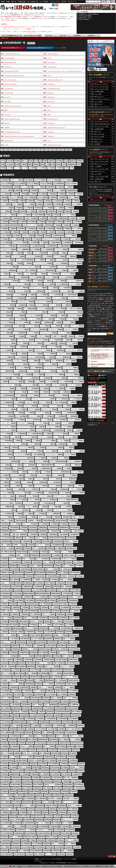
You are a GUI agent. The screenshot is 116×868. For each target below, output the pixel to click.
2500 (14, 150)
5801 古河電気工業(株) (97, 92)
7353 (45, 119)
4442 (45, 80)
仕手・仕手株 (32, 32)
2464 (2, 58)
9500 (70, 150)
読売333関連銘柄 (94, 211)
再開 (94, 301)
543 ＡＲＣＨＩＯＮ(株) (98, 136)
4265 (45, 71)
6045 (2, 93)
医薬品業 (93, 280)
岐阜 (91, 294)
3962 (2, 71)
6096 (45, 93)
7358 (2, 123)
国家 (101, 303)
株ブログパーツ (72, 2)
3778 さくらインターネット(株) (100, 86)
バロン (97, 301)
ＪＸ (92, 303)
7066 (45, 110)
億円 (106, 295)
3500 (22, 150)
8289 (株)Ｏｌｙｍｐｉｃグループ (100, 107)
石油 (112, 294)
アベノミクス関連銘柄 (94, 236)
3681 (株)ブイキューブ (97, 97)
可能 (111, 297)
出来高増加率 (79, 36)
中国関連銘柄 (94, 233)
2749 (2, 62)
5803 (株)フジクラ (96, 131)
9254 (45, 128)
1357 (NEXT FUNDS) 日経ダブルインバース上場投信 (101, 124)
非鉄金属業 (93, 254)
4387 (45, 75)
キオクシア (96, 303)
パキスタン (93, 299)
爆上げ (111, 295)
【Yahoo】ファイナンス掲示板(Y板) (31, 17)
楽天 (88, 294)
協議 (109, 295)
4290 (2, 75)
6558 (2, 101)
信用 (105, 303)
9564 (45, 141)
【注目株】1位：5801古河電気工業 (89, 14)
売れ (89, 303)
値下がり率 (65, 36)
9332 (2, 132)
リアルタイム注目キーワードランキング (14, 27)
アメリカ (101, 293)
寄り (108, 295)
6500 (46, 150)
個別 (104, 301)
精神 (100, 297)
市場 (109, 301)
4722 (45, 84)
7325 (2, 119)
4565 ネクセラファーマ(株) (99, 200)
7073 (2, 114)
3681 (2, 67)
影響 (95, 294)
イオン (29, 29)
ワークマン (92, 301)
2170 (2, 54)
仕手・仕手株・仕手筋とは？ (10, 20)
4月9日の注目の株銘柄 (85, 16)
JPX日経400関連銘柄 (94, 208)
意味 (95, 297)
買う (106, 293)
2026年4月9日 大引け (85, 18)
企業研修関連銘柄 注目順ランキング (13, 48)
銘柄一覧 (14, 2)
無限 (89, 301)
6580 (45, 101)
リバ (98, 297)
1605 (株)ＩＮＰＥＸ (97, 139)
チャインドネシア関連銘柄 (94, 214)
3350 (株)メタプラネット (98, 171)
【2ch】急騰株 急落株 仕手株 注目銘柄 (10, 17)
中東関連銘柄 (94, 240)
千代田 (92, 295)
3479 (45, 62)
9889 (45, 145)
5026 (2, 88)
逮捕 (89, 299)
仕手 (101, 295)
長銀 (110, 294)
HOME (3, 2)
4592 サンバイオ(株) (97, 102)
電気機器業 (93, 248)
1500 (6, 150)
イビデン (92, 297)
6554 (45, 97)
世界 (103, 303)
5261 (45, 88)
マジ (104, 297)
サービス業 (93, 260)
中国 (111, 301)
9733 (2, 145)
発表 (97, 299)
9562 (2, 141)
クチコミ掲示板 (44, 2)
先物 (100, 299)
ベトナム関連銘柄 (94, 217)
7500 (54, 150)
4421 (2, 80)
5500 (38, 150)
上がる (112, 303)
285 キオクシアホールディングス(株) (100, 122)
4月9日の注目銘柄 (84, 19)
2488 (45, 58)
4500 (30, 150)
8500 (62, 150)
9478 (2, 136)
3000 (18, 150)
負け (103, 299)
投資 (104, 295)
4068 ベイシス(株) (96, 94)
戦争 (107, 303)
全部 (90, 294)
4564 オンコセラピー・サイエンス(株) (100, 99)
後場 (98, 294)
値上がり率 (51, 36)
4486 (2, 84)
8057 (2, 128)
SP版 (8, 2)
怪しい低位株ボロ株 (33, 2)
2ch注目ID (64, 2)
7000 (50, 150)
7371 (45, 123)
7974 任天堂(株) (96, 144)
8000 (58, 150)
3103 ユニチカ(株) (96, 174)
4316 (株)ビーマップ (97, 104)
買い (102, 301)
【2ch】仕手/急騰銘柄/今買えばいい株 (11, 36)
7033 (2, 106)
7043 (45, 106)
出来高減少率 (93, 36)
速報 (106, 301)
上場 (89, 297)
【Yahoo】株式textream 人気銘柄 (32, 36)
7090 (45, 114)
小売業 (92, 251)
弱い (93, 295)
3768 (45, 67)
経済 (96, 294)
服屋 (108, 297)
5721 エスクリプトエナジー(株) (100, 89)
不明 (109, 303)
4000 (26, 150)
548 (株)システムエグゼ (98, 134)
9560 (45, 136)
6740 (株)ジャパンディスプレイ (100, 84)
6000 (42, 150)
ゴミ (106, 297)
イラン (97, 295)
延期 (108, 293)
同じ (97, 297)
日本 (111, 299)
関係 (99, 301)
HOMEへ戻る (5, 38)
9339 (45, 132)
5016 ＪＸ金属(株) (96, 166)
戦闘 (93, 294)
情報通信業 (93, 257)
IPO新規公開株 (22, 2)
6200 (2, 97)
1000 (2, 150)
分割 (104, 294)
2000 (10, 150)
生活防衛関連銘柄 (94, 220)
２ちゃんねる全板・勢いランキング (102, 195)
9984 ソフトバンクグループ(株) (100, 176)
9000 (66, 150)
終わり (89, 295)
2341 (45, 54)
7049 (2, 110)
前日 (109, 297)
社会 (100, 303)
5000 (34, 150)
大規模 (102, 297)
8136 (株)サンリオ (96, 181)
